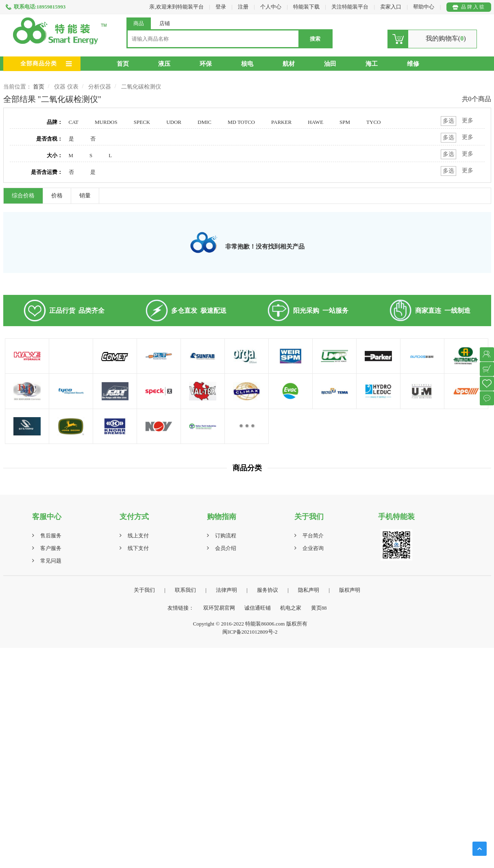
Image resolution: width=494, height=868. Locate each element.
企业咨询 (313, 548)
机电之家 (291, 608)
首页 (123, 64)
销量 (85, 196)
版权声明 (350, 590)
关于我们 (144, 590)
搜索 (315, 39)
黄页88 (319, 608)
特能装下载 (307, 7)
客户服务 (51, 548)
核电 (247, 64)
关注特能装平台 (350, 7)
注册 (243, 7)
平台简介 (313, 536)
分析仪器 (100, 87)
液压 (164, 64)
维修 (413, 64)
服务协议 (268, 590)
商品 (139, 23)
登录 (221, 7)
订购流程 (226, 536)
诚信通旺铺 (258, 608)
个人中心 (271, 7)
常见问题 (51, 561)
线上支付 (138, 536)
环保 (206, 64)
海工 (372, 64)
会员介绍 (226, 548)
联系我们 (185, 590)
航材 (289, 64)
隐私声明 (309, 590)
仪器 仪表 (66, 87)
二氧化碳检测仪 (141, 87)
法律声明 (226, 590)
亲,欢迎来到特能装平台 (176, 7)
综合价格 (23, 196)
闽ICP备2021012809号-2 (250, 632)
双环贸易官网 (219, 608)
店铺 (165, 23)
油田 (330, 64)
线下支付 (138, 548)
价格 (57, 196)
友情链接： (181, 608)
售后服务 (51, 536)
